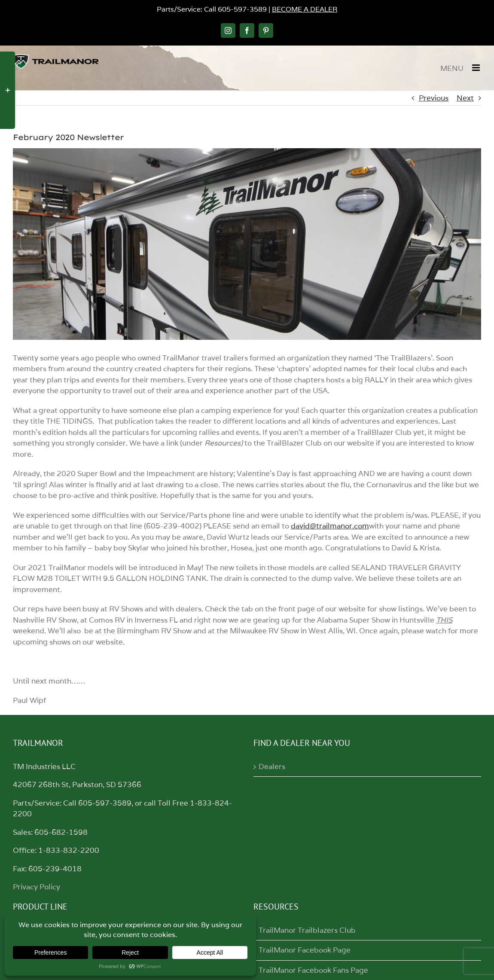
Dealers (272, 766)
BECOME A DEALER (305, 9)
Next (465, 98)
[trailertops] (247, 244)
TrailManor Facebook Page (305, 950)
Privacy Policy (37, 887)
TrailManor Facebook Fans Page (313, 970)
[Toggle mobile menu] (477, 68)
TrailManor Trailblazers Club (307, 930)
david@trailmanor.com (330, 526)
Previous (434, 98)
